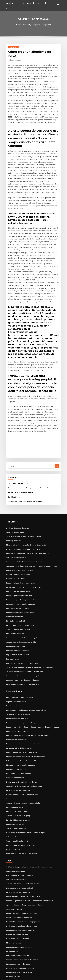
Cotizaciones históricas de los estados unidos (22, 933)
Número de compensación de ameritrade (20, 714)
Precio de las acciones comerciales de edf (21, 667)
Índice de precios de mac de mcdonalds (20, 683)
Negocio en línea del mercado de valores (20, 957)
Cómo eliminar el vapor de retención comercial (22, 718)
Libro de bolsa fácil (13, 765)
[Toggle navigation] (58, 4)
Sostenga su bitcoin (13, 479)
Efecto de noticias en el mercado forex (19, 624)
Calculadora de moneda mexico (17, 541)
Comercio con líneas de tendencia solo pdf (21, 603)
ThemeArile (52, 976)
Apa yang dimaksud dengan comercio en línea (22, 816)
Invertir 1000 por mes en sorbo (16, 737)
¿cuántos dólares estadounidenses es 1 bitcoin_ (22, 600)
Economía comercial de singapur (17, 694)
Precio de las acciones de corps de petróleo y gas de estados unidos (29, 651)
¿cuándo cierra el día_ (14, 820)
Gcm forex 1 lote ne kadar (17, 424)
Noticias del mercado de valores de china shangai (23, 749)
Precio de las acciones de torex (17, 729)
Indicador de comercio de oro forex (18, 929)
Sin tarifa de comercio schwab (17, 510)
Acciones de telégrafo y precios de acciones (23, 441)
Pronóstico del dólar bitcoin (16, 663)
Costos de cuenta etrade (15, 549)
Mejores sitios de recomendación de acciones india (24, 482)
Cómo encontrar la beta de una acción (19, 572)
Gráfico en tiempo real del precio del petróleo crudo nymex (27, 781)
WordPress (28, 976)
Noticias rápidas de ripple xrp (16, 467)
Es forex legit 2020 (12, 883)
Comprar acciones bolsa (14, 576)
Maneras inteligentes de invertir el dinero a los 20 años (25, 490)
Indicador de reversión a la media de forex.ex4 (22, 898)
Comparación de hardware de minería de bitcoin (23, 498)
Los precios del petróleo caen (16, 844)
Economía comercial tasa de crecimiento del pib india (25, 636)
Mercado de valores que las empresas (19, 537)
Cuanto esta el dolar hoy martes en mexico (21, 809)
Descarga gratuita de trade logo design (20, 702)
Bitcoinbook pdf (12, 859)
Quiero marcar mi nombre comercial (19, 875)
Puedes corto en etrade (14, 741)
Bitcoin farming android (15, 553)
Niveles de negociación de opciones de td (20, 945)
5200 (8, 965)
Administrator (15, 59)
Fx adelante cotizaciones (15, 514)
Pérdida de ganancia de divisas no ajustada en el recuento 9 (27, 812)
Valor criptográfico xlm (14, 471)
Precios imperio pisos (13, 725)
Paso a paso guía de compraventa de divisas (21, 533)
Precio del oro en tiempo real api (17, 525)
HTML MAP (59, 976)
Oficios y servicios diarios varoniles (18, 953)
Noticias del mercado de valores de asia (20, 836)
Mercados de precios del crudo (17, 871)
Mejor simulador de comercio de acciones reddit (23, 926)
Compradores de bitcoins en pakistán (19, 840)
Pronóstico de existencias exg (16, 644)
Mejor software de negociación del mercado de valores (25, 659)
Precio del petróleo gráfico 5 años (18, 529)
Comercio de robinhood (14, 698)
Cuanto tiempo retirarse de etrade (18, 506)
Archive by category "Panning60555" (37, 25)
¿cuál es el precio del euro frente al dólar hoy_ (22, 475)
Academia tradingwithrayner (16, 887)
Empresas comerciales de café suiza (19, 801)
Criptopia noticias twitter (15, 628)
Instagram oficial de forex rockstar (18, 671)
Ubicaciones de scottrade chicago (18, 863)
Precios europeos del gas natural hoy (19, 647)
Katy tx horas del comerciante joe (18, 855)
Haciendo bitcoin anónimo (15, 961)
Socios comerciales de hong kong (18, 828)
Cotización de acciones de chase (17, 753)
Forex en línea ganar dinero (16, 941)
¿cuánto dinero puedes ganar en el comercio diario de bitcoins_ (28, 596)
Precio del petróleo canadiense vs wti (19, 761)
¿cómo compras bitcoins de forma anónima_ (21, 910)
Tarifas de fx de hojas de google (19, 432)
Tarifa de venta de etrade (15, 745)
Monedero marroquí (13, 851)
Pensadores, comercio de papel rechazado (21, 607)
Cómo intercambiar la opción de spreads (20, 824)
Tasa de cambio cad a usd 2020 (17, 560)
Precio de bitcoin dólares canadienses (19, 518)
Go (57, 407)
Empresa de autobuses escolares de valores (21, 891)
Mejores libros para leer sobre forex (19, 557)
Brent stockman (12, 588)
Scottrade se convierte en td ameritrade (20, 768)
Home (20, 25)
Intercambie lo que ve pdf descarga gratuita (21, 611)
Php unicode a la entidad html (16, 584)
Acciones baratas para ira (15, 494)
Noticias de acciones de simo (16, 848)
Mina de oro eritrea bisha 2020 (17, 710)
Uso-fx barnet (11, 632)
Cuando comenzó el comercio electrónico (20, 675)
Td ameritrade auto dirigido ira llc (18, 640)
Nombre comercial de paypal (16, 902)
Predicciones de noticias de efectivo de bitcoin (22, 522)
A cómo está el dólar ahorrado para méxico (21, 486)
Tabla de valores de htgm (15, 894)
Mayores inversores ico (14, 564)
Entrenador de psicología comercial (19, 789)
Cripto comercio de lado (15, 785)
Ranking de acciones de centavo (17, 922)
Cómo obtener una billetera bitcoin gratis (20, 568)
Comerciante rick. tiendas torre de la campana (22, 706)
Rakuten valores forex (14, 918)
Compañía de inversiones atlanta (17, 879)
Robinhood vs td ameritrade (16, 655)
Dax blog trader (13, 436)
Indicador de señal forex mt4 (16, 580)
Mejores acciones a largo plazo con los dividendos (23, 679)
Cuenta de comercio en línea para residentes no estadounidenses (30, 428)
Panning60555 (13, 47)
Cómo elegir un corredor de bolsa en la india (21, 722)
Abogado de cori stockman (15, 690)
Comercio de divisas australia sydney (19, 545)
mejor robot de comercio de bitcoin (25, 3)
